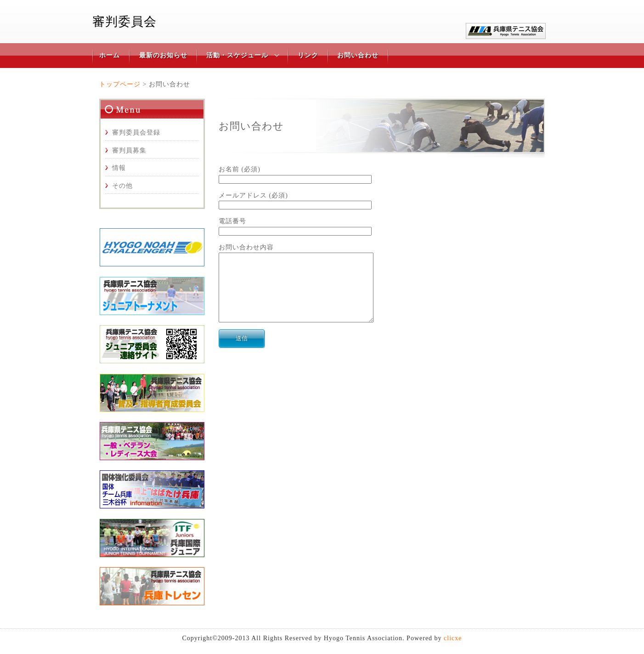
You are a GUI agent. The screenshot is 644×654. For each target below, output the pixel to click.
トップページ (120, 84)
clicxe (453, 638)
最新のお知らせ (163, 55)
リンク (308, 55)
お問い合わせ (358, 55)
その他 (122, 186)
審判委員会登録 (136, 132)
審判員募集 (129, 150)
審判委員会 (124, 22)
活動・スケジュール (237, 55)
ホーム (110, 55)
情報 (119, 168)
